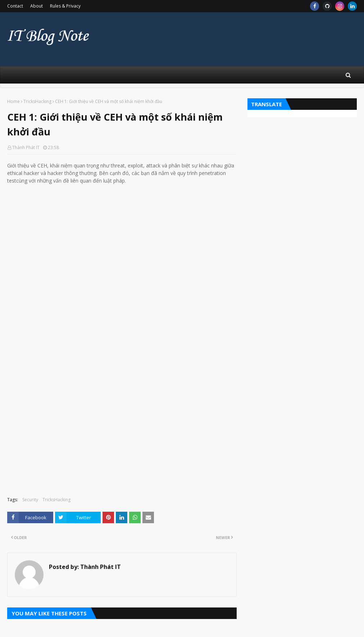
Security (30, 500)
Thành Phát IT (26, 147)
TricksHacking (37, 101)
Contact (15, 6)
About (37, 6)
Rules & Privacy (65, 6)
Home (13, 101)
